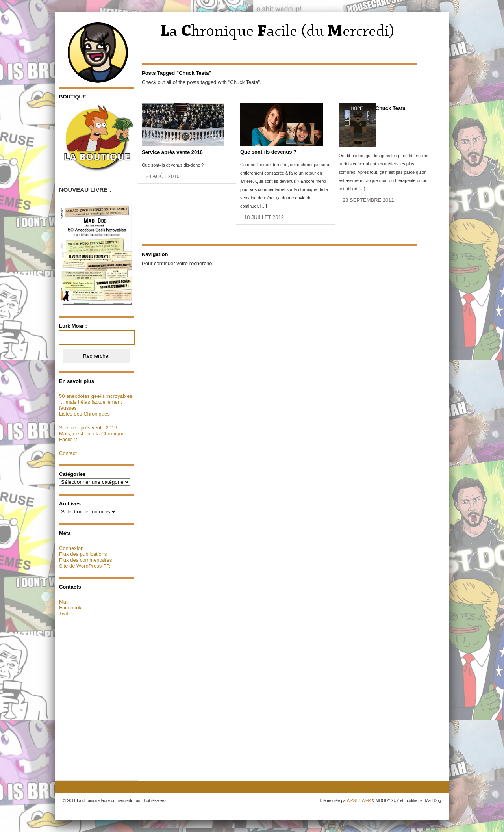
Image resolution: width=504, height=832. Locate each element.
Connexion (71, 548)
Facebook (70, 608)
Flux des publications (83, 554)
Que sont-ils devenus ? (268, 152)
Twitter (67, 614)
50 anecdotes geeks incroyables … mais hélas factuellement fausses (96, 402)
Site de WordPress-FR (85, 566)
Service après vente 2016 (88, 428)
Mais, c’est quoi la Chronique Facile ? (92, 436)
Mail (64, 602)
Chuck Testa (391, 108)
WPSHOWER (359, 801)
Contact (68, 453)
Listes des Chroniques (84, 414)
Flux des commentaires (85, 560)
